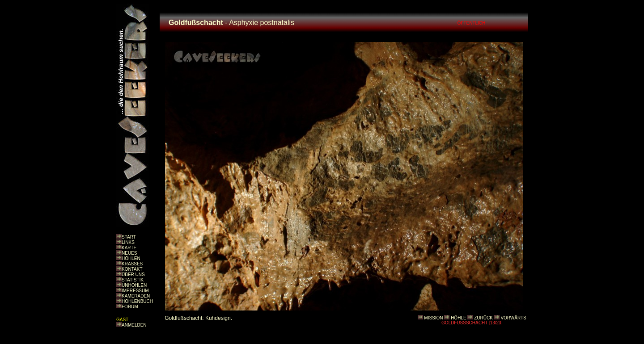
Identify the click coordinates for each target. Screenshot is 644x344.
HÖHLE (458, 318)
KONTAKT (132, 269)
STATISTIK (133, 280)
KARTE (129, 248)
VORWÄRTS (513, 318)
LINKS (128, 242)
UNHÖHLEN (134, 285)
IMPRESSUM (135, 291)
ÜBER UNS (133, 275)
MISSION (433, 318)
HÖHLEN (131, 258)
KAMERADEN (136, 296)
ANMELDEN (134, 325)
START (129, 237)
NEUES (129, 253)
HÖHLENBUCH (137, 301)
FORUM (130, 307)
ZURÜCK (483, 318)
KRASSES (132, 264)
